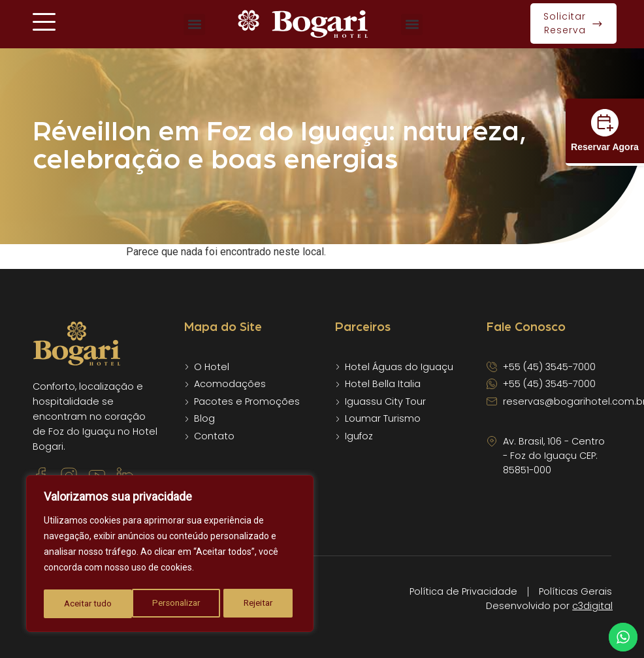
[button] (194, 24)
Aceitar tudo (253, 604)
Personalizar (88, 604)
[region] (170, 556)
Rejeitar (170, 604)
